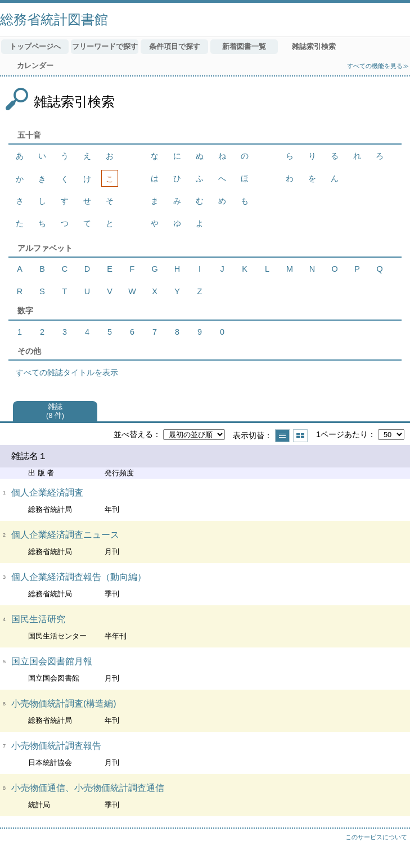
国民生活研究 (38, 619)
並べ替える (133, 434)
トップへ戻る (390, 848)
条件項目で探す (175, 46)
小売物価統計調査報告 (56, 746)
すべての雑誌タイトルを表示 (67, 372)
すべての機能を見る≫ (378, 66)
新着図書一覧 (244, 46)
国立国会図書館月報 (52, 661)
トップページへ (35, 46)
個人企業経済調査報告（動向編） (79, 577)
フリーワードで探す (105, 46)
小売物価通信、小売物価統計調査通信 (88, 788)
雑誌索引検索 (314, 46)
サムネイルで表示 (300, 436)
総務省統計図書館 (54, 19)
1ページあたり (342, 434)
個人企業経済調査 (47, 493)
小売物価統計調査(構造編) (64, 703)
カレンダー (35, 66)
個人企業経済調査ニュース (65, 535)
